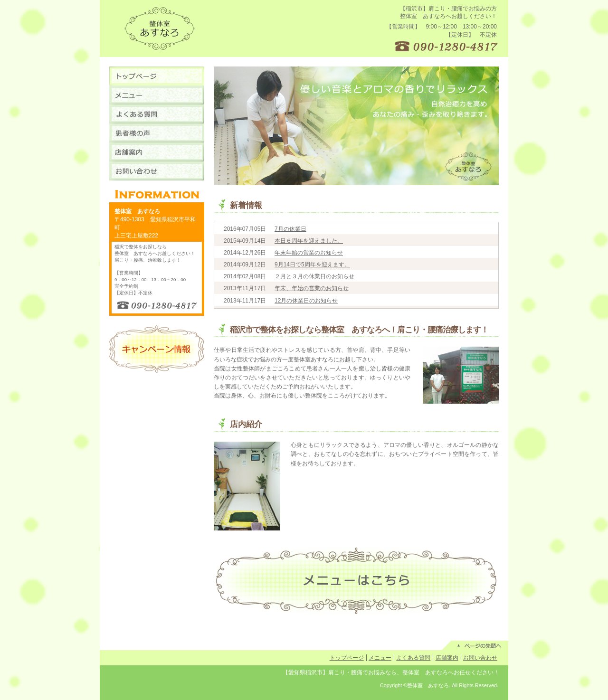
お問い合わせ (480, 658)
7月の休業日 (290, 229)
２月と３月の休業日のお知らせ (314, 276)
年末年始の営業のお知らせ (309, 253)
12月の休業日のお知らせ (306, 301)
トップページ (347, 658)
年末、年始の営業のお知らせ (312, 288)
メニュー (380, 658)
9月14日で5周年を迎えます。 (312, 265)
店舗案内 (447, 658)
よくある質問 (413, 658)
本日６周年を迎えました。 (309, 241)
